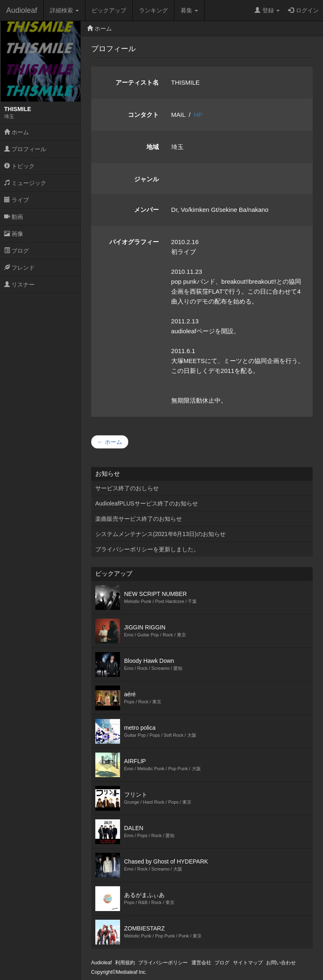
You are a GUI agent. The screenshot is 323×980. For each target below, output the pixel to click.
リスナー (19, 285)
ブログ (17, 251)
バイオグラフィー (134, 242)
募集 (189, 10)
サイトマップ (248, 963)
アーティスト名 (137, 82)
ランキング (153, 10)
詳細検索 (64, 10)
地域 (153, 147)
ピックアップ (109, 10)
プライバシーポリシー (163, 963)
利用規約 (125, 963)
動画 (14, 217)
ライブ (17, 200)
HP (198, 115)
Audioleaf (22, 10)
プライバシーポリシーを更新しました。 (147, 549)
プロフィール (25, 149)
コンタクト (143, 115)
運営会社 (201, 963)
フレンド (19, 268)
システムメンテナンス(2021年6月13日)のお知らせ (160, 534)
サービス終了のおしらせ (127, 488)
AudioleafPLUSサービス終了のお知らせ (147, 503)
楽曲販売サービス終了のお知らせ (139, 519)
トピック (19, 166)
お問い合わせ (281, 963)
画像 (14, 234)
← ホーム (110, 442)
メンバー (146, 210)
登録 (267, 10)
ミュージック (25, 183)
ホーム (17, 132)
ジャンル (146, 179)
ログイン (303, 10)
